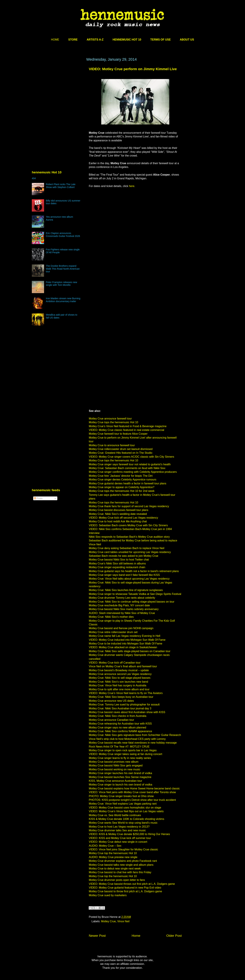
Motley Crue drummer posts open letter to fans (117, 880)
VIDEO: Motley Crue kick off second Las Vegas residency (123, 518)
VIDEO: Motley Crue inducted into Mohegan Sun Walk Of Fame (127, 640)
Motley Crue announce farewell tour (110, 419)
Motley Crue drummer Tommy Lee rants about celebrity (122, 598)
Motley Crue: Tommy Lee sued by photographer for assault (124, 705)
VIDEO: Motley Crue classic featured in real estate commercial (126, 430)
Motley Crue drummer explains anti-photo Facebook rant (123, 861)
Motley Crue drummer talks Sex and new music (117, 830)
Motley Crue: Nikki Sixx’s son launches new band (118, 682)
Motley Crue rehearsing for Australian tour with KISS (120, 724)
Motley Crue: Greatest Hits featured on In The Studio (121, 453)
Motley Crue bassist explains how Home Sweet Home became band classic (134, 788)
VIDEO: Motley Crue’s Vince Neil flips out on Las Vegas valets (126, 811)
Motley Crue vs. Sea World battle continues (115, 815)
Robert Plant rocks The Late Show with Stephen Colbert (61, 186)
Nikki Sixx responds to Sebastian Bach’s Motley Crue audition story (129, 537)
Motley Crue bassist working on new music (115, 769)
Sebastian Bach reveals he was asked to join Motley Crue (124, 556)
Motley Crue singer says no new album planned (117, 728)
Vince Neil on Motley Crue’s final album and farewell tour (123, 666)
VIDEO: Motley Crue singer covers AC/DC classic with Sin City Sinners (131, 457)
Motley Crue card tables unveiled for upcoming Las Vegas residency (130, 552)
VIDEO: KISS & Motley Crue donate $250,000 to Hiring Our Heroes (129, 834)
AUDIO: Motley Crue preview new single (113, 857)
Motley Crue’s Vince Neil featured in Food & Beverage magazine (128, 426)
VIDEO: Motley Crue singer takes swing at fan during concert (125, 754)
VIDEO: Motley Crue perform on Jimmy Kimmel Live (133, 69)
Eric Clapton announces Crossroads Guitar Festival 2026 (63, 235)
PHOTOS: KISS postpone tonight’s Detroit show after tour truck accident (132, 800)
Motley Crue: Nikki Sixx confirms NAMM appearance (120, 731)
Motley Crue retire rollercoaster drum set (113, 632)
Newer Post (97, 936)
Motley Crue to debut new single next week (115, 869)
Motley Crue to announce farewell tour (112, 445)
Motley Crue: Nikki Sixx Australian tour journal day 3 (120, 708)
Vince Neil (123, 921)
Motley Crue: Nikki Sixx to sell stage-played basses (120, 678)
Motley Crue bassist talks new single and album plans (121, 865)
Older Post (174, 936)
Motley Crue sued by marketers (108, 895)
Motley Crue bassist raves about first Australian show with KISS (127, 712)
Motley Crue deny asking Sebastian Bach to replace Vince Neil (127, 548)
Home (136, 936)
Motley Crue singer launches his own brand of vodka (120, 773)
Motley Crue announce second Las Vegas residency (120, 674)
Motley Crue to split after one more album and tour (119, 689)
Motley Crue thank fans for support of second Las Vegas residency (129, 506)
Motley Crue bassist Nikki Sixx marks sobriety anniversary (124, 609)
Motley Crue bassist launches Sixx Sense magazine (120, 777)
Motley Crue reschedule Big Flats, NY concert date (119, 605)
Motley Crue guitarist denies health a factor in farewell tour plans (128, 483)
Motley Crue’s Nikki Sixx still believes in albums (117, 563)
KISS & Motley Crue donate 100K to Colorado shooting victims (126, 819)
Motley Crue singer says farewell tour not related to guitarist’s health (130, 464)
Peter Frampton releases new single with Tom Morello (62, 284)
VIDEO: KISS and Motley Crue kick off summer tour (120, 838)
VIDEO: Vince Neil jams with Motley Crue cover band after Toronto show (132, 792)
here (132, 186)
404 (34, 178)
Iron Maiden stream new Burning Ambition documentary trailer (63, 300)
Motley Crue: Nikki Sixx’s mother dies (111, 617)
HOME (55, 40)
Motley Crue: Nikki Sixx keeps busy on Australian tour (121, 697)
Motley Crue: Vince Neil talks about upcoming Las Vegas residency (129, 579)
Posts (38, 498)
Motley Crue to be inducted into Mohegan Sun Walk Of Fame (126, 644)
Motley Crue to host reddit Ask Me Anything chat (118, 521)
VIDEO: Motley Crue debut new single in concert (118, 842)
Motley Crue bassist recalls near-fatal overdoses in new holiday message (133, 743)
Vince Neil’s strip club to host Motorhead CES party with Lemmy (127, 739)
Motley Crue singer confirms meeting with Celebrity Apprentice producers (133, 472)
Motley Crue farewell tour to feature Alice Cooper (118, 434)
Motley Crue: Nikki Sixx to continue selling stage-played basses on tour (132, 602)
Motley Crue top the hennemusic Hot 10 (113, 853)
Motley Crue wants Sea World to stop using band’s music (123, 823)
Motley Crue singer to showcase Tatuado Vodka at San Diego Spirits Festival (135, 594)
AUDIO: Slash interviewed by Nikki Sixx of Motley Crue (122, 613)
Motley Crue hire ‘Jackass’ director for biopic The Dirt (121, 476)
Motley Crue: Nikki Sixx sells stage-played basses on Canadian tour (130, 651)
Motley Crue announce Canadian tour (111, 720)
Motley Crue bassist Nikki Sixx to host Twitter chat (119, 560)
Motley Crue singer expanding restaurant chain (117, 567)
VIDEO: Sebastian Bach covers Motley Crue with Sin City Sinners (128, 525)
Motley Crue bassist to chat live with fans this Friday (120, 872)
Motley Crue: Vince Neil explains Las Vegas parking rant (123, 804)
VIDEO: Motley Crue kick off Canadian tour (115, 663)
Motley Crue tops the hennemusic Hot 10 (113, 422)
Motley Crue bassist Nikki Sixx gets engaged (116, 765)
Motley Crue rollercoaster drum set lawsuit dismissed (121, 449)
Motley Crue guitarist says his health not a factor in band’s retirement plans (134, 571)
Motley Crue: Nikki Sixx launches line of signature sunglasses (126, 590)
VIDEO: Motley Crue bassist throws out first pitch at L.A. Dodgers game (132, 884)
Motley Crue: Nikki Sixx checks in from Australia (118, 716)
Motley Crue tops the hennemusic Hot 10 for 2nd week (122, 491)
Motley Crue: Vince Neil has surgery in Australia (118, 685)
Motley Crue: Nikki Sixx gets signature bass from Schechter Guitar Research (135, 735)
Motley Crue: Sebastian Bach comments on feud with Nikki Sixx (127, 468)
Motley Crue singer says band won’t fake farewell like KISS (124, 575)
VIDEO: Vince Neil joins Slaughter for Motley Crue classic (123, 849)
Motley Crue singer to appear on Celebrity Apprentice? (122, 487)
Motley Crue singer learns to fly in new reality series (120, 758)
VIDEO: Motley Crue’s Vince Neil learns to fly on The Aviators (126, 693)
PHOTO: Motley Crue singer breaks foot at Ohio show (121, 796)
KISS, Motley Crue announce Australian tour (115, 781)
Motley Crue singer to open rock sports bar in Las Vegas (123, 750)
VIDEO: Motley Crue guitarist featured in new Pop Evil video (125, 888)
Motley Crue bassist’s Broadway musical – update (119, 670)
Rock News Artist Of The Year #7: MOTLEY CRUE (119, 747)
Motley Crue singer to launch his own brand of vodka (121, 785)
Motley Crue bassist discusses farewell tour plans (119, 510)
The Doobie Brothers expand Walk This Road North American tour (63, 269)
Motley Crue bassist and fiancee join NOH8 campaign (121, 628)
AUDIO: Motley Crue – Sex (105, 846)
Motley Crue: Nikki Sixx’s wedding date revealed (118, 514)
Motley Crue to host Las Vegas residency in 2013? (119, 827)
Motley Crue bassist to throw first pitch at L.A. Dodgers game (125, 891)
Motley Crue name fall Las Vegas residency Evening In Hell (125, 636)
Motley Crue (108, 921)
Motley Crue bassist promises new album (114, 762)
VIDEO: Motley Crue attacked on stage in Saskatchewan (123, 647)
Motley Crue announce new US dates (111, 701)
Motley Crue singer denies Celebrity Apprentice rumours (123, 480)
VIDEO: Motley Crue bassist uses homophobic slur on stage (125, 808)
